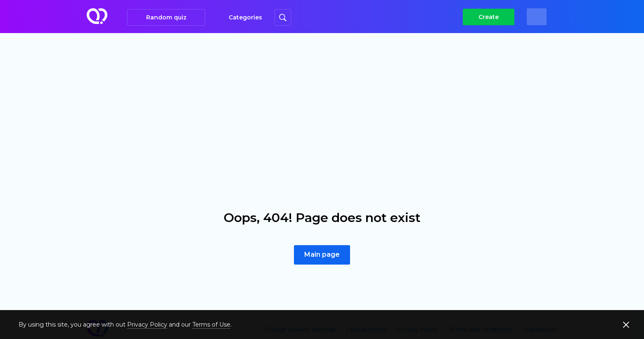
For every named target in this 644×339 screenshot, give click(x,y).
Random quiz (166, 17)
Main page (322, 254)
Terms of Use (211, 325)
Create (489, 17)
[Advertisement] (322, 95)
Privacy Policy (147, 325)
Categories (245, 17)
